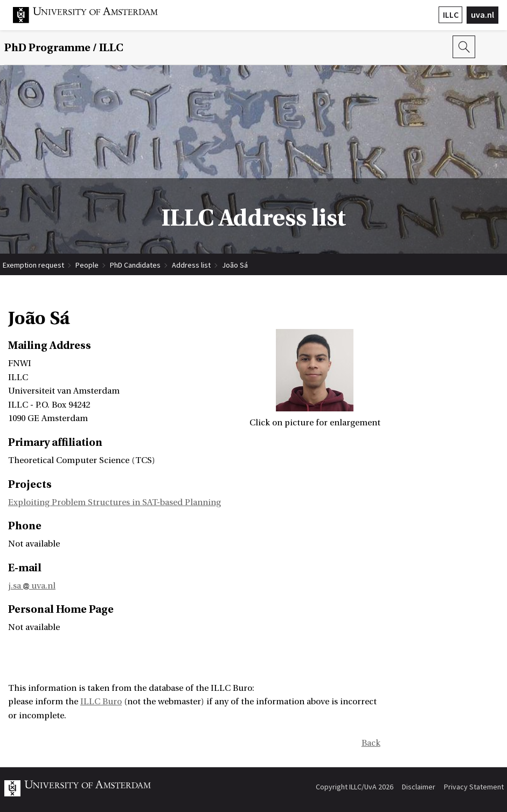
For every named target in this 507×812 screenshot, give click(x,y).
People (87, 265)
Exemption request (33, 265)
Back (371, 743)
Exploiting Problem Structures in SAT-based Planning (114, 502)
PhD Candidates (135, 265)
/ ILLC (64, 48)
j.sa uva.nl (32, 586)
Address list (191, 265)
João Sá (235, 265)
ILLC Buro (101, 702)
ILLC (451, 15)
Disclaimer (419, 787)
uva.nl (482, 15)
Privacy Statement (474, 787)
